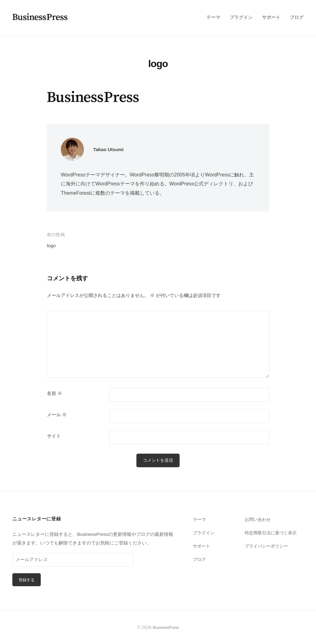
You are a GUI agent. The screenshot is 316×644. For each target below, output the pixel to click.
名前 (54, 393)
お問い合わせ (259, 520)
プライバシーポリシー (268, 546)
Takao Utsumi (110, 149)
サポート (271, 17)
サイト (54, 436)
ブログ (297, 17)
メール (57, 415)
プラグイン (241, 17)
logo (52, 246)
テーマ (213, 17)
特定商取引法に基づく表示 (272, 533)
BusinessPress (166, 628)
